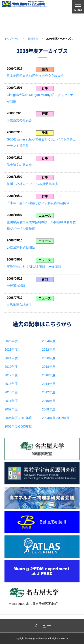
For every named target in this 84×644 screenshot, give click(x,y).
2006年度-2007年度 (18, 418)
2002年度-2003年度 (18, 426)
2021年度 (11, 358)
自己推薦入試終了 (19, 305)
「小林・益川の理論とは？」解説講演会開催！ (40, 203)
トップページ (12, 39)
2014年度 (49, 384)
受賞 (45, 133)
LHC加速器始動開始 (21, 247)
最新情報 (33, 39)
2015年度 (11, 384)
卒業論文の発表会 (19, 120)
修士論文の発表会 (19, 165)
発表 (45, 69)
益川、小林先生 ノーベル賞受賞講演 (32, 184)
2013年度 (11, 392)
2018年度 (49, 367)
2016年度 (49, 375)
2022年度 (49, 350)
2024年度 (49, 341)
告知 (45, 279)
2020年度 (49, 358)
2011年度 (11, 401)
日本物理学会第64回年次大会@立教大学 (35, 76)
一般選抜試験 (16, 286)
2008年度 (49, 409)
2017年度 (11, 375)
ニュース (45, 216)
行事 (45, 88)
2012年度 (49, 392)
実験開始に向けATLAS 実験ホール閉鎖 (34, 267)
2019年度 (11, 367)
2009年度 (11, 409)
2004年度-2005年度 (56, 418)
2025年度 (11, 341)
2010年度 (49, 401)
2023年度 (11, 350)
